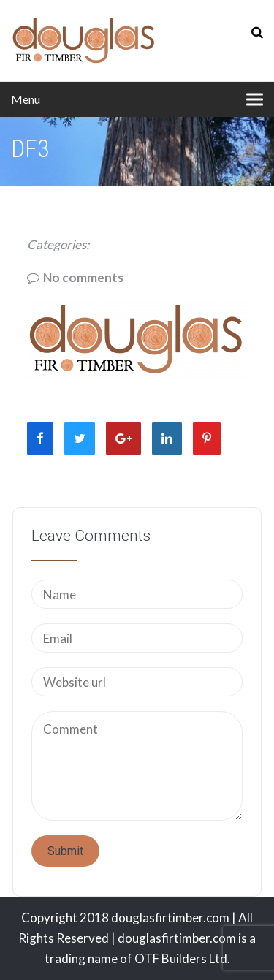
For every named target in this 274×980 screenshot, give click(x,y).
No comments (83, 277)
